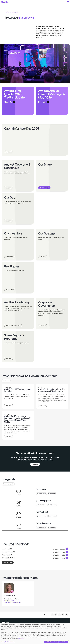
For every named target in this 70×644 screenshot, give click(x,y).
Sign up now (35, 464)
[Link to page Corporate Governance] (52, 314)
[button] (68, 2)
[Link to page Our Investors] (18, 245)
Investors (15, 12)
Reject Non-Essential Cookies (51, 642)
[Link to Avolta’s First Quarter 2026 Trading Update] (18, 101)
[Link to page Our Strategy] (52, 245)
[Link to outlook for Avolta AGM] (52, 494)
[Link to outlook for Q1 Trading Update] (52, 505)
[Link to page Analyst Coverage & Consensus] (18, 176)
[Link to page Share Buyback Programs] (18, 347)
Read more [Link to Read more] (6, 381)
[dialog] (35, 634)
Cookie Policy (21, 639)
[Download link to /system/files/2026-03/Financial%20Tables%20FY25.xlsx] (35, 558)
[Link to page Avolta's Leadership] (18, 314)
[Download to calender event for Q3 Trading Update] (41, 527)
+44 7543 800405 (9, 601)
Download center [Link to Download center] (8, 563)
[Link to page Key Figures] (18, 278)
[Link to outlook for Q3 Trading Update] (52, 527)
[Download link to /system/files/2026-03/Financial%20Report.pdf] (35, 555)
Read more (9, 405)
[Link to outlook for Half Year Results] (52, 516)
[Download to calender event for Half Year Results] (41, 516)
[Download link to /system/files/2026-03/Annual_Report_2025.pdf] (35, 549)
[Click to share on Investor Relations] (66, 615)
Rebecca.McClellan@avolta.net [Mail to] (12, 602)
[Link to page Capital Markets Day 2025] (35, 140)
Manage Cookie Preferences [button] (8, 642)
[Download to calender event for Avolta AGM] (41, 494)
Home (8, 12)
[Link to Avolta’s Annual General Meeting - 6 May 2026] (52, 101)
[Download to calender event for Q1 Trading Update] (41, 505)
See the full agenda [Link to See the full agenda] (8, 484)
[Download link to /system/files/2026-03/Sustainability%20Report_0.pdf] (35, 552)
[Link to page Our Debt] (18, 209)
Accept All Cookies (64, 642)
